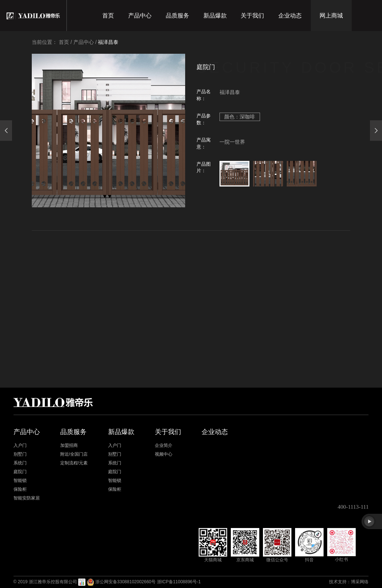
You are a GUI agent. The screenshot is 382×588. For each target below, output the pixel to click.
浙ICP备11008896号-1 (179, 582)
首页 (108, 16)
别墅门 (20, 454)
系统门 (20, 463)
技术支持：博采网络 (349, 582)
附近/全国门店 (74, 454)
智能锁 (20, 480)
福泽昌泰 (108, 42)
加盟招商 (69, 445)
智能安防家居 (27, 498)
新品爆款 (215, 16)
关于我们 (252, 16)
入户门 (20, 445)
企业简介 (164, 445)
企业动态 (290, 16)
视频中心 (164, 454)
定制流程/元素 (74, 463)
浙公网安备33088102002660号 (125, 582)
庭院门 (20, 472)
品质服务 (177, 16)
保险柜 (20, 489)
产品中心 (140, 16)
